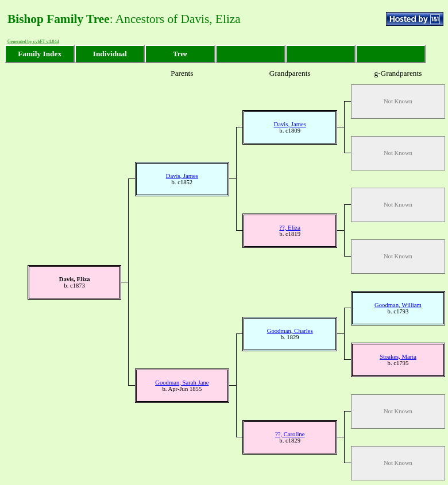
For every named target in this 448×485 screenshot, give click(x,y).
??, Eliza (290, 228)
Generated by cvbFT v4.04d (33, 42)
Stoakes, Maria (398, 357)
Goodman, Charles (290, 331)
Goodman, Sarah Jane (182, 383)
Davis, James (290, 124)
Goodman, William (398, 305)
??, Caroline (290, 434)
